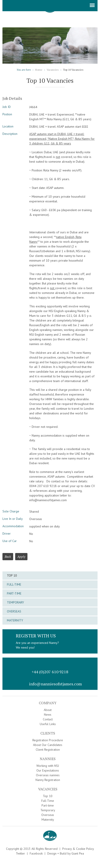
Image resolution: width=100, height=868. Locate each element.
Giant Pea (78, 853)
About (48, 710)
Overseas (14, 611)
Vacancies (53, 70)
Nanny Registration (48, 780)
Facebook (36, 853)
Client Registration (48, 750)
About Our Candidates (48, 745)
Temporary (15, 602)
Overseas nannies (48, 775)
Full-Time (14, 584)
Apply (21, 556)
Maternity (15, 620)
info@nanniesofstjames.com (55, 684)
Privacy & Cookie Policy (78, 849)
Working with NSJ (48, 766)
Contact (48, 719)
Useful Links (48, 724)
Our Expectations (48, 770)
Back (8, 556)
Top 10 (12, 575)
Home (39, 70)
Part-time (14, 593)
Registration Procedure (48, 740)
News (48, 715)
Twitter (20, 853)
